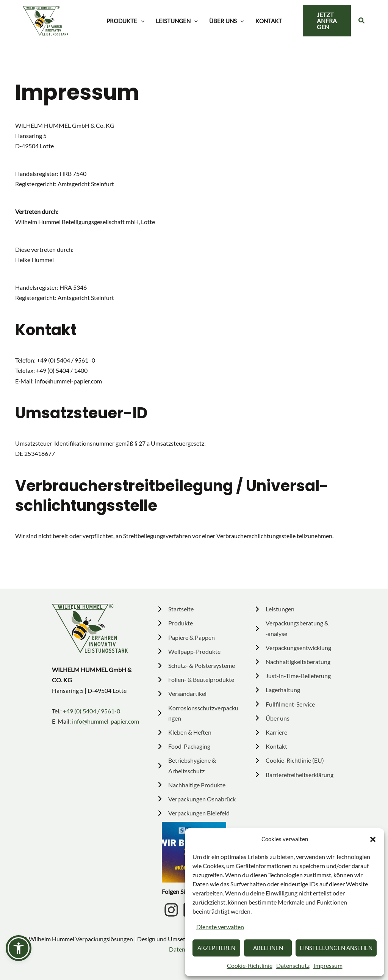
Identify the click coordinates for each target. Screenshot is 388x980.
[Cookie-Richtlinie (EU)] (289, 760)
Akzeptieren (216, 948)
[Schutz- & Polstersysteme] (196, 665)
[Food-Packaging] (183, 746)
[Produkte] (175, 623)
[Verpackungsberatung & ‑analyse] (295, 628)
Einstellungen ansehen (336, 948)
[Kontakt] (271, 746)
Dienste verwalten (220, 927)
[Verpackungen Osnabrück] (197, 799)
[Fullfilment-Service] (284, 704)
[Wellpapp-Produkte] (189, 651)
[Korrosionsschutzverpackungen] (198, 713)
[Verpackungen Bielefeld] (194, 813)
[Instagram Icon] (171, 910)
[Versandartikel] (181, 693)
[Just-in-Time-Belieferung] (292, 676)
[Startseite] (175, 609)
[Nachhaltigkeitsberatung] (292, 662)
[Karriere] (271, 732)
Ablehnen (268, 948)
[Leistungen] (274, 609)
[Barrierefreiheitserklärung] (294, 775)
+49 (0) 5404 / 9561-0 (92, 711)
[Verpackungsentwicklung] (293, 648)
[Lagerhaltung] (277, 690)
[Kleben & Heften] (184, 732)
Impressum (328, 965)
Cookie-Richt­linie (250, 965)
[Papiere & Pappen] (186, 637)
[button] (373, 839)
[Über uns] (272, 718)
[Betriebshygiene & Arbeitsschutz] (198, 765)
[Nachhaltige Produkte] (191, 785)
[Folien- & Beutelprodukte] (195, 679)
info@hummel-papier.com (106, 721)
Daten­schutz (293, 965)
